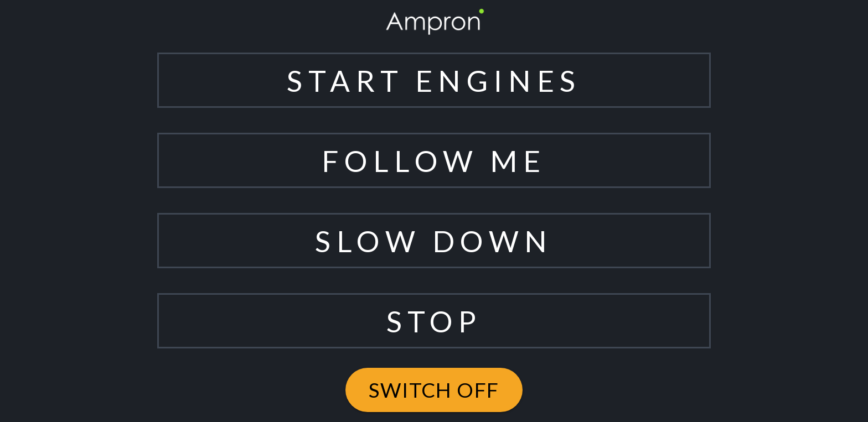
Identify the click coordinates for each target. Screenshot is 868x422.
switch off (434, 390)
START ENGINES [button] (434, 80)
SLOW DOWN (434, 241)
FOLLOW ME (434, 161)
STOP (434, 321)
